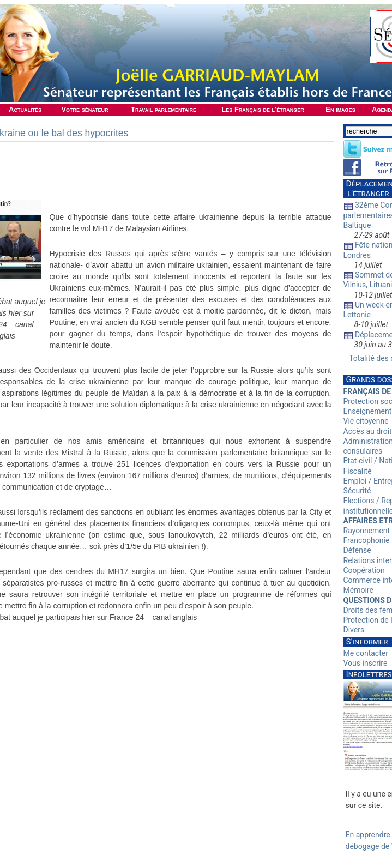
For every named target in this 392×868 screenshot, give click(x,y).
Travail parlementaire (164, 109)
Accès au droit (368, 431)
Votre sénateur (85, 109)
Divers (354, 630)
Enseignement (368, 411)
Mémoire (358, 590)
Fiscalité (358, 471)
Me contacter (366, 653)
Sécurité (357, 491)
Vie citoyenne (366, 421)
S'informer (367, 642)
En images (340, 109)
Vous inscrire (366, 663)
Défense (357, 550)
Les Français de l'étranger (263, 109)
